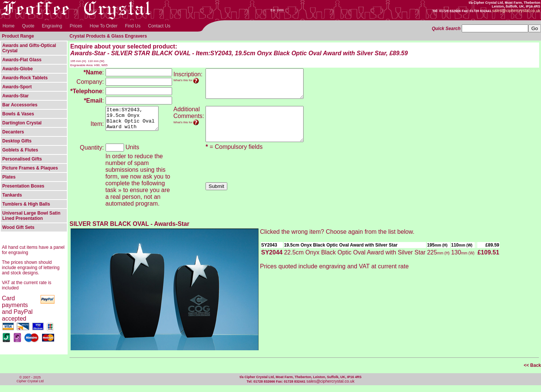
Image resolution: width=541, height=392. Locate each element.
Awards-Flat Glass (22, 60)
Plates (9, 177)
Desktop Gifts (17, 141)
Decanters (13, 132)
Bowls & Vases (18, 114)
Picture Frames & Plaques (30, 168)
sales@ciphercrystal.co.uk (331, 388)
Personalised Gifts (22, 159)
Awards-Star (15, 96)
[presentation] (263, 174)
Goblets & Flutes (20, 150)
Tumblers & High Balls (26, 204)
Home (9, 26)
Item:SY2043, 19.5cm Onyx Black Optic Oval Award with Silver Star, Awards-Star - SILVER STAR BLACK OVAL (135, 121)
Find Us (133, 26)
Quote (28, 26)
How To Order (104, 26)
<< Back (532, 372)
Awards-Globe (17, 69)
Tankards (12, 195)
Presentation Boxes (23, 186)
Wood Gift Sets (18, 227)
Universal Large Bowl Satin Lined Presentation (31, 216)
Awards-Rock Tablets (25, 78)
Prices (76, 26)
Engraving (52, 26)
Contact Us (159, 26)
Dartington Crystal (22, 123)
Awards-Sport (17, 87)
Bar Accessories (20, 105)
